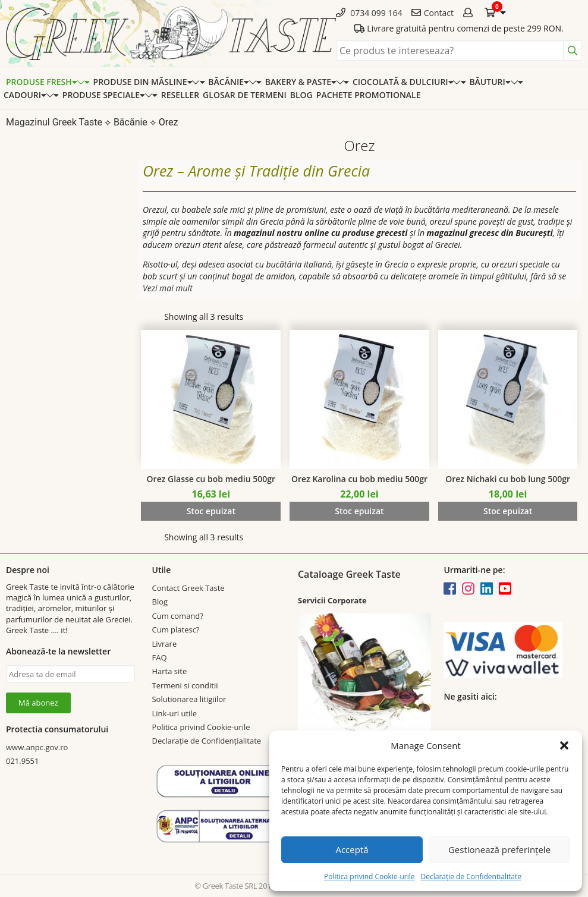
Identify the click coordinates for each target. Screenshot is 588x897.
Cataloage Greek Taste (349, 574)
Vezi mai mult (168, 288)
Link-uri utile (174, 713)
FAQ (159, 657)
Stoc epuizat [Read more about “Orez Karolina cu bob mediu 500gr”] (359, 511)
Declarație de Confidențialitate (471, 876)
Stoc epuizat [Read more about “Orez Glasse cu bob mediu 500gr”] (211, 511)
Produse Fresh (42, 82)
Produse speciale (104, 95)
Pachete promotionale (369, 95)
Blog (301, 95)
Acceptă (352, 849)
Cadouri (25, 95)
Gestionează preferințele (499, 849)
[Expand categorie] (84, 82)
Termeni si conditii (185, 685)
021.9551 (22, 761)
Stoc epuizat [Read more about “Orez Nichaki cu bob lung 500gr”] (508, 511)
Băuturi (490, 82)
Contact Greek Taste (188, 588)
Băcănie (228, 82)
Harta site (169, 671)
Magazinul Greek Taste (54, 122)
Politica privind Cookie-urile (369, 876)
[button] (564, 745)
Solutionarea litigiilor (189, 699)
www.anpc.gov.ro (37, 747)
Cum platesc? (175, 630)
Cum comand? (177, 616)
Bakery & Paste (301, 82)
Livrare (164, 644)
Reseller (180, 95)
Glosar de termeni (245, 95)
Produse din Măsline (143, 82)
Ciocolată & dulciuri (403, 82)
